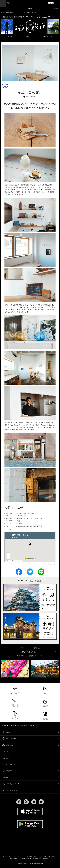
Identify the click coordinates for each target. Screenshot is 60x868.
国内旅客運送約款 (26, 858)
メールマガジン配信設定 (10, 790)
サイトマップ (7, 856)
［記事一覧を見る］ (30, 581)
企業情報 (8, 732)
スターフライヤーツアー (11, 784)
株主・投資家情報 (11, 739)
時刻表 (10, 37)
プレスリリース (7, 758)
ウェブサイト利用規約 (48, 856)
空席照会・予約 (47, 37)
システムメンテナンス (10, 765)
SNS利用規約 (14, 858)
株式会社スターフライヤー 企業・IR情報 (18, 725)
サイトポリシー (18, 856)
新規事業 (5, 777)
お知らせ (5, 752)
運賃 (27, 37)
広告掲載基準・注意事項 (41, 858)
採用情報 (9, 745)
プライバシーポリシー (32, 856)
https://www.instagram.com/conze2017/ (30, 526)
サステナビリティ (8, 771)
